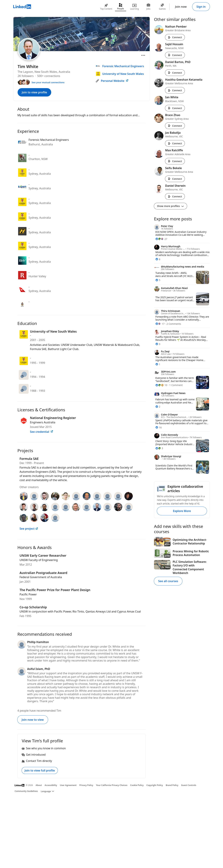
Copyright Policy (155, 785)
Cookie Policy (137, 785)
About (39, 785)
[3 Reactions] (159, 448)
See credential (42, 432)
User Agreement (68, 785)
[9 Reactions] (158, 344)
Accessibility (51, 785)
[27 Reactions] (161, 239)
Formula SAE (29, 459)
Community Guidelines (26, 791)
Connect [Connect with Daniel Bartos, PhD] (175, 73)
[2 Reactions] (158, 407)
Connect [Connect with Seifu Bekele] (175, 179)
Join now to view (33, 720)
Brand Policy (172, 785)
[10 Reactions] (161, 385)
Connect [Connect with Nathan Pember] (175, 37)
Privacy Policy (86, 785)
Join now (181, 7)
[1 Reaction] (158, 364)
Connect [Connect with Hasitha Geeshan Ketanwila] (175, 90)
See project (29, 529)
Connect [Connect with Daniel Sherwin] (175, 196)
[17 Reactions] (160, 324)
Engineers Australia (43, 422)
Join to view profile (34, 92)
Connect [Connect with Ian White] (175, 108)
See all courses (168, 581)
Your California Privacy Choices (112, 785)
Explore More (182, 511)
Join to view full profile (40, 770)
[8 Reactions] (158, 259)
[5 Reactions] (158, 280)
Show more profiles (170, 206)
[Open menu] (143, 55)
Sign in (201, 7)
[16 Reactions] (159, 427)
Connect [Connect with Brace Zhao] (175, 126)
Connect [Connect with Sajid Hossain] (175, 55)
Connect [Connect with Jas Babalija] (175, 143)
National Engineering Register (53, 418)
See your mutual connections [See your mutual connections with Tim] (48, 82)
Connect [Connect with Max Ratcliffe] (175, 161)
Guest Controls (189, 785)
